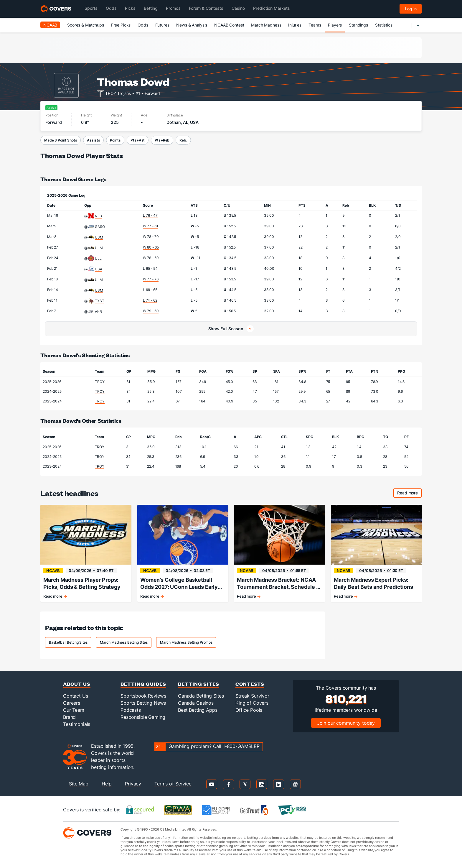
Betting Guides (143, 684)
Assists (93, 140)
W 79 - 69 (151, 311)
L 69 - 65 (150, 290)
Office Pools (249, 710)
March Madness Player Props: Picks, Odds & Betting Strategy (82, 583)
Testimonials (77, 724)
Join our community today (346, 723)
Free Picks (121, 25)
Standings (358, 25)
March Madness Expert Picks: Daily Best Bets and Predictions (373, 583)
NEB (98, 216)
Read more (409, 494)
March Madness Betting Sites (124, 642)
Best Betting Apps (198, 710)
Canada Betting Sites (201, 696)
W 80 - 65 (151, 247)
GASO (100, 227)
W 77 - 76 (151, 279)
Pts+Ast (138, 140)
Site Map (79, 784)
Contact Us (76, 696)
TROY (100, 382)
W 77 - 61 (151, 226)
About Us (77, 684)
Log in (411, 9)
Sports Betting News (143, 703)
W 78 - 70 (151, 237)
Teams (315, 25)
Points (115, 140)
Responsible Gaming (143, 717)
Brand (69, 717)
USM (99, 237)
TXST (99, 301)
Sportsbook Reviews (143, 696)
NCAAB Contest (229, 25)
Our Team (74, 710)
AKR (98, 311)
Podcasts (131, 710)
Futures (162, 25)
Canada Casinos (196, 703)
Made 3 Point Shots (61, 140)
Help (107, 784)
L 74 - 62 (150, 300)
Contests (250, 684)
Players (335, 25)
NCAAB (50, 25)
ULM (99, 248)
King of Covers (252, 703)
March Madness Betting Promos (186, 642)
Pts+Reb (162, 140)
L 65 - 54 (150, 268)
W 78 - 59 (151, 258)
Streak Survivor (252, 696)
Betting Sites (199, 684)
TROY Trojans (118, 93)
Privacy (133, 784)
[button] (231, 329)
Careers (72, 703)
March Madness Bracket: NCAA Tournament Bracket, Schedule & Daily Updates (278, 584)
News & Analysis (192, 25)
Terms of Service (173, 784)
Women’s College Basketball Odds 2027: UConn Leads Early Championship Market (179, 584)
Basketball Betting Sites (68, 642)
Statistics (384, 25)
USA (99, 269)
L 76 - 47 (150, 215)
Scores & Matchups (86, 25)
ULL (98, 258)
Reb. (183, 140)
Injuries (295, 25)
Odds (143, 25)
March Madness (266, 25)
